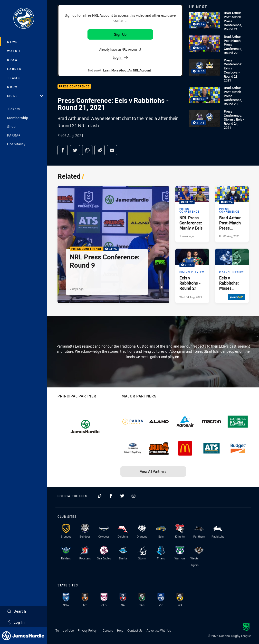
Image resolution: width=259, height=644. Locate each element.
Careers (108, 630)
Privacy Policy (87, 630)
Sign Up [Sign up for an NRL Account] (120, 34)
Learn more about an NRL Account (127, 70)
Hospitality (16, 144)
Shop (11, 126)
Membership (18, 118)
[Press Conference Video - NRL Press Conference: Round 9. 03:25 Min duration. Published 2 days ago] (113, 245)
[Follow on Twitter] (122, 496)
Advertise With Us (159, 630)
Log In (16, 622)
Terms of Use (65, 630)
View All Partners (153, 471)
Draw (13, 60)
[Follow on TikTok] (100, 496)
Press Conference (74, 87)
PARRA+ (14, 135)
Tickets (14, 109)
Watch (14, 51)
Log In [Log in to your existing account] (120, 57)
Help (120, 630)
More (25, 96)
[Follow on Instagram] (133, 496)
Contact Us (135, 630)
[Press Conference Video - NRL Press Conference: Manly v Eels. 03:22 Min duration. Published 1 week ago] (192, 214)
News (13, 42)
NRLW (12, 87)
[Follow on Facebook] (111, 496)
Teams (14, 78)
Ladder (15, 69)
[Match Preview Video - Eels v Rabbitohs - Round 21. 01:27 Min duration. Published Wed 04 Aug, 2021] (192, 276)
